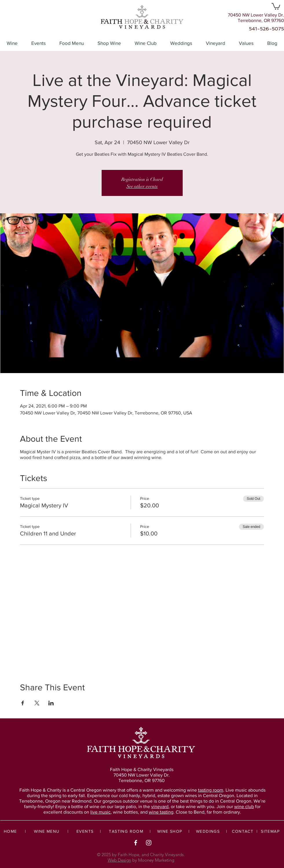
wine (205, 790)
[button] (276, 6)
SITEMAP (270, 831)
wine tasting (161, 812)
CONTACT (243, 831)
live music (100, 812)
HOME (10, 831)
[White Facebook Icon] (136, 843)
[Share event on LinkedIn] (51, 703)
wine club (244, 806)
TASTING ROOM (126, 831)
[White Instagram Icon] (149, 843)
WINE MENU (47, 831)
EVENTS (85, 831)
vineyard (160, 806)
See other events (142, 186)
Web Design (119, 860)
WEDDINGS (208, 831)
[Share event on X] (37, 703)
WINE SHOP (170, 831)
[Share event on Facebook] (23, 703)
